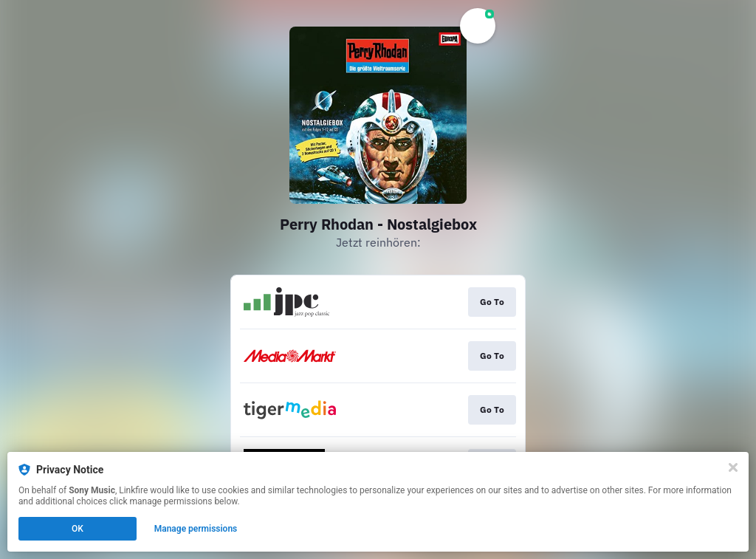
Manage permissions (196, 529)
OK (78, 529)
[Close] (733, 467)
